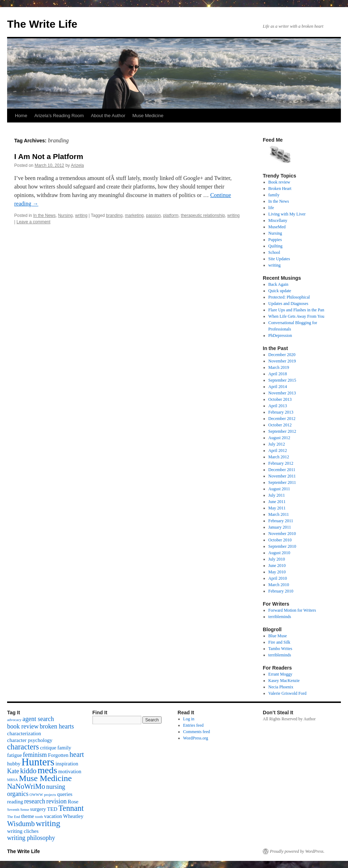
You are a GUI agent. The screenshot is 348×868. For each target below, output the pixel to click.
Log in (189, 719)
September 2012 (282, 431)
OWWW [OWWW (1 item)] (36, 795)
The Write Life (42, 24)
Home (21, 116)
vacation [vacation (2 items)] (53, 816)
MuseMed (277, 227)
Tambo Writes (280, 649)
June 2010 (277, 566)
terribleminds (280, 617)
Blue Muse (278, 636)
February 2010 (281, 591)
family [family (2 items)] (64, 748)
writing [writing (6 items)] (48, 823)
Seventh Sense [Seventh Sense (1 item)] (18, 810)
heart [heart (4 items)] (77, 754)
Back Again (278, 284)
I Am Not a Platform (49, 156)
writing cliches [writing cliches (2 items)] (23, 831)
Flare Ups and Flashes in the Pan (296, 310)
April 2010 (278, 578)
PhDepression (280, 335)
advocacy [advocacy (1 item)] (14, 720)
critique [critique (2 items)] (48, 748)
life (271, 208)
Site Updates (279, 259)
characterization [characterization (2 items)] (24, 733)
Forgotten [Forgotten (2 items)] (58, 755)
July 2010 (277, 559)
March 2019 (279, 367)
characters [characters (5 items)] (23, 747)
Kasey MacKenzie (284, 681)
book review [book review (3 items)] (23, 726)
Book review (279, 182)
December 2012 (282, 419)
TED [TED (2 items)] (52, 809)
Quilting (276, 246)
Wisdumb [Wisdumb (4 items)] (21, 824)
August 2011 (279, 489)
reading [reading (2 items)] (15, 802)
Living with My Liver (287, 214)
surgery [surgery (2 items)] (38, 809)
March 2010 (279, 585)
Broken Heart (280, 189)
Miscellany (278, 220)
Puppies (275, 240)
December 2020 (282, 355)
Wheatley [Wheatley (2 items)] (73, 816)
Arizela (77, 165)
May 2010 (277, 572)
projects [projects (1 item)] (50, 795)
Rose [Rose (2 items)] (73, 802)
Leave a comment (33, 222)
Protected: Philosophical (289, 297)
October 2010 (280, 540)
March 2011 (279, 514)
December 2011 (282, 470)
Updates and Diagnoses (289, 304)
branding (114, 215)
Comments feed (197, 732)
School (274, 252)
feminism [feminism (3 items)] (35, 755)
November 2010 (282, 534)
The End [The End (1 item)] (13, 817)
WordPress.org (196, 738)
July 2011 (277, 495)
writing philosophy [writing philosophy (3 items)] (31, 838)
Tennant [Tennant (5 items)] (71, 808)
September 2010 (282, 546)
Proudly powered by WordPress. (297, 851)
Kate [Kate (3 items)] (13, 771)
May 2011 (277, 508)
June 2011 (277, 502)
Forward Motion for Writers (292, 610)
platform (171, 215)
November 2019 (282, 361)
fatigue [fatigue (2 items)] (15, 755)
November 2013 (282, 393)
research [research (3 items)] (35, 801)
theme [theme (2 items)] (28, 816)
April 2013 (278, 406)
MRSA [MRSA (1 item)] (12, 780)
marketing (134, 215)
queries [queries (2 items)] (65, 794)
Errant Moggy (281, 674)
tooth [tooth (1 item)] (39, 817)
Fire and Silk (279, 642)
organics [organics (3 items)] (18, 794)
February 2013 (281, 412)
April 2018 (278, 374)
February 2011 (281, 521)
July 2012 (277, 444)
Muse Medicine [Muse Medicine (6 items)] (45, 778)
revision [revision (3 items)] (56, 801)
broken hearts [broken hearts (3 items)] (57, 726)
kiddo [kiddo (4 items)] (28, 771)
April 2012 (278, 451)
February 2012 (281, 463)
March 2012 (279, 457)
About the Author (108, 116)
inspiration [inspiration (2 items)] (67, 764)
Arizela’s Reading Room (59, 116)
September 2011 (282, 482)
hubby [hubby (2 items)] (14, 764)
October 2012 (280, 425)
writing (81, 215)
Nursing (65, 215)
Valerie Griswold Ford (287, 693)
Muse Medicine (148, 116)
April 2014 (278, 387)
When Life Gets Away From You (297, 316)
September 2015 (282, 380)
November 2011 (282, 476)
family (274, 195)
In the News (44, 215)
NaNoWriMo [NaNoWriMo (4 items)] (26, 786)
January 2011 (280, 527)
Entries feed (194, 725)
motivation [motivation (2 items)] (70, 771)
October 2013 (280, 399)
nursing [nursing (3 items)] (56, 787)
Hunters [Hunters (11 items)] (38, 762)
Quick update (280, 291)
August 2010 (279, 553)
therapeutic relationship (203, 215)
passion (153, 215)
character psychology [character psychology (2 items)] (30, 740)
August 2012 (279, 438)
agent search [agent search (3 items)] (38, 719)
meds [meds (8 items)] (47, 770)
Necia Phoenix (281, 687)
